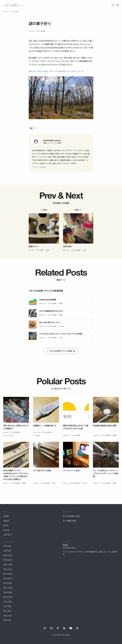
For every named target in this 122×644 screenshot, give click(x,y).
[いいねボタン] (31, 128)
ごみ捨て (37, 440)
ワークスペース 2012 (71, 475)
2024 (5, 555)
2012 (5, 611)
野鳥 (61, 315)
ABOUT (6, 521)
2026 (5, 546)
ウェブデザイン (9, 440)
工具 (61, 338)
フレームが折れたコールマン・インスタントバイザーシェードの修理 (105, 478)
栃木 (48, 255)
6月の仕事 (67, 251)
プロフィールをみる (39, 167)
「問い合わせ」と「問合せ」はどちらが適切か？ (16, 432)
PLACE (6, 530)
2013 (5, 606)
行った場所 (40, 255)
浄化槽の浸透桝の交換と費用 (105, 431)
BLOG (6, 526)
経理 (61, 304)
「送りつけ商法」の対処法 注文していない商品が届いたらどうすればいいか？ (57, 71)
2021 (5, 569)
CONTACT (8, 535)
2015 (5, 597)
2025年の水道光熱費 (48, 300)
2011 (5, 616)
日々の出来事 (41, 31)
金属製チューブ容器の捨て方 (45, 431)
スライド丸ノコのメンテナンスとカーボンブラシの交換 (61, 334)
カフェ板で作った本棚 (42, 475)
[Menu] (113, 5)
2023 (5, 560)
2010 (5, 620)
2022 (5, 565)
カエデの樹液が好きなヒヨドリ (51, 311)
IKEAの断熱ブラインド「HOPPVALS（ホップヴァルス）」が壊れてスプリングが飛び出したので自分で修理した (16, 480)
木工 (54, 488)
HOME (6, 516)
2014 (5, 602)
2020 (5, 574)
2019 (5, 579)
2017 (5, 588)
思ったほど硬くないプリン (50, 323)
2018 (5, 583)
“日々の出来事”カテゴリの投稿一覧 (62, 351)
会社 (85, 255)
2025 (5, 551)
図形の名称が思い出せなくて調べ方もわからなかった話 (76, 432)
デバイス (85, 488)
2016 (5, 592)
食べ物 (62, 326)
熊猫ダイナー (34, 251)
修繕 (115, 440)
